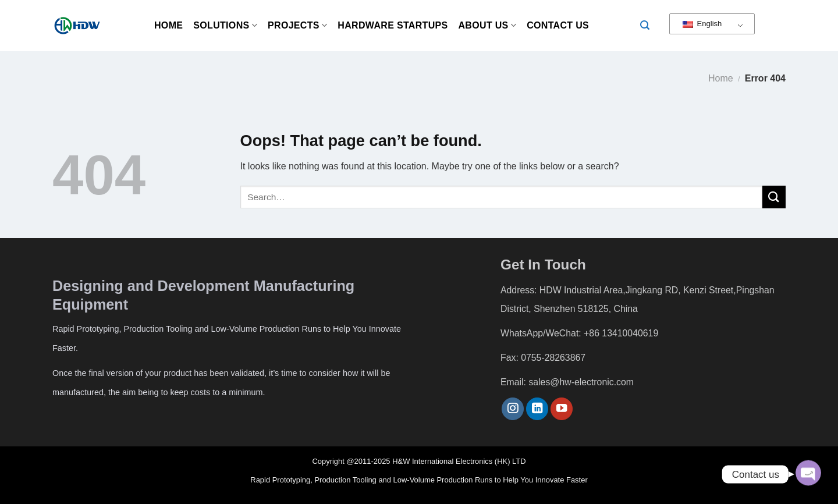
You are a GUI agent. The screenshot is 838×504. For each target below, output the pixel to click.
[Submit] (774, 197)
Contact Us (558, 25)
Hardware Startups (393, 25)
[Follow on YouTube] (562, 409)
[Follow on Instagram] (513, 409)
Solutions (225, 25)
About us (488, 25)
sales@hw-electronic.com (581, 382)
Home (168, 25)
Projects (297, 25)
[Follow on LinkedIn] (537, 409)
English (702, 24)
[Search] (645, 25)
